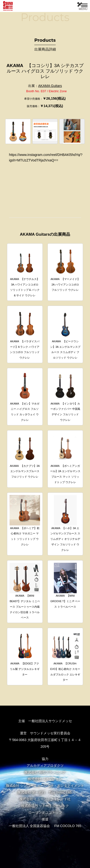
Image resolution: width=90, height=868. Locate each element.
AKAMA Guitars (50, 86)
